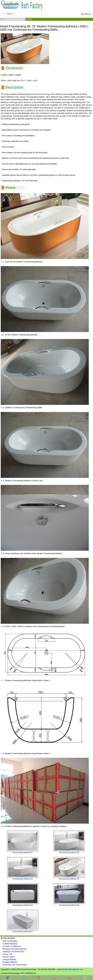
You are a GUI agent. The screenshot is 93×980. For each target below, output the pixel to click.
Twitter (23, 978)
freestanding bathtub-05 (23, 905)
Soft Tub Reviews (10, 941)
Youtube (54, 978)
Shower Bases (9, 957)
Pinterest (70, 978)
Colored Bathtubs (10, 944)
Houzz (85, 978)
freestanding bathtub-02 (69, 852)
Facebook (8, 978)
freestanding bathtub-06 (69, 905)
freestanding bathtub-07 (23, 931)
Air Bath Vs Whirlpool (12, 946)
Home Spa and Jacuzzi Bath (15, 965)
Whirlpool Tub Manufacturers (15, 949)
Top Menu (86, 14)
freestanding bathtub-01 (23, 852)
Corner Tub (7, 954)
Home (29, 19)
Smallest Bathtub (10, 962)
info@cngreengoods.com (73, 969)
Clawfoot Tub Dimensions (13, 952)
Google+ (39, 978)
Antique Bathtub (9, 959)
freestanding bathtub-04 (69, 879)
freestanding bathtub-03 (23, 879)
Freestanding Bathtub (13, 19)
